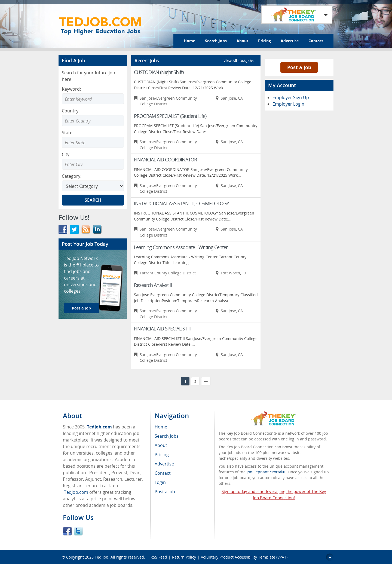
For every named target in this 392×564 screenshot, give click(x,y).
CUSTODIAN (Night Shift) (159, 72)
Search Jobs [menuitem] (167, 436)
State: (68, 133)
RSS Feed (159, 557)
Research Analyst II (153, 285)
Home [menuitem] (161, 427)
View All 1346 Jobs (238, 61)
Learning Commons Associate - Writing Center (181, 247)
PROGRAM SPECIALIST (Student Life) (170, 116)
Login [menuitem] (160, 482)
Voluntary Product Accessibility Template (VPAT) (244, 557)
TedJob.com (99, 427)
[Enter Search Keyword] (93, 99)
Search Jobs (216, 41)
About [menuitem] (161, 445)
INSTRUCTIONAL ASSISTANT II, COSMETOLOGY (181, 203)
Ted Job (102, 557)
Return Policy (184, 557)
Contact (316, 41)
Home (189, 41)
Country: (71, 111)
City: (66, 154)
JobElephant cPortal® (266, 472)
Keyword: (71, 89)
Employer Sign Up (291, 97)
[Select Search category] (93, 186)
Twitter (78, 531)
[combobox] (93, 121)
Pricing (264, 41)
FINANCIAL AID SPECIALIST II (162, 329)
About (242, 41)
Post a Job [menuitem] (165, 492)
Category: (72, 176)
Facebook (67, 531)
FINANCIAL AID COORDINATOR (165, 160)
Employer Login (288, 104)
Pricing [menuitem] (162, 455)
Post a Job (81, 308)
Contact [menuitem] (163, 473)
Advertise (290, 41)
